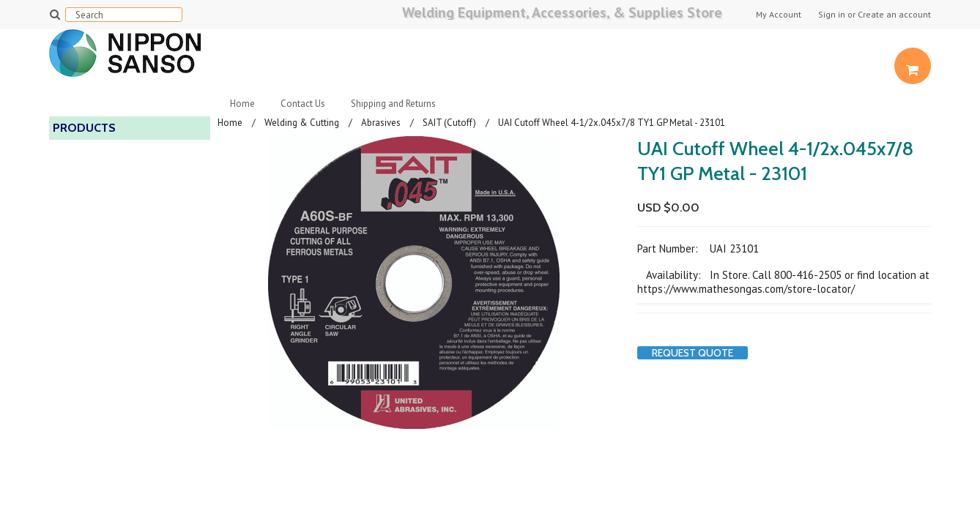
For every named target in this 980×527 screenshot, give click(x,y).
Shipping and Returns (393, 104)
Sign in (832, 15)
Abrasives (381, 123)
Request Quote (693, 353)
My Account (779, 15)
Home (242, 104)
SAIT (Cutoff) (449, 123)
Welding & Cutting (302, 123)
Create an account (894, 15)
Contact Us (303, 104)
